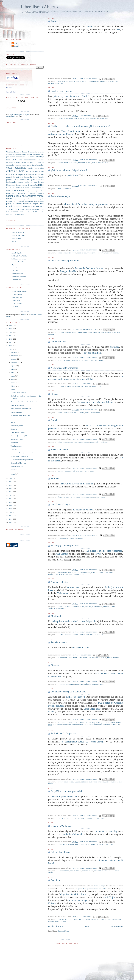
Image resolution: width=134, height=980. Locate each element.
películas (32, 199)
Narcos (89, 27)
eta (36, 174)
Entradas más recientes (56, 926)
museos (41, 193)
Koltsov (52, 903)
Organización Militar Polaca (74, 894)
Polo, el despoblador (61, 852)
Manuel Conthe (90, 119)
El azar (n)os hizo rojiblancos (65, 546)
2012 (11, 499)
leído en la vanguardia (68, 413)
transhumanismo (99, 658)
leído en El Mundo (65, 442)
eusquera (76, 387)
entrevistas (63, 782)
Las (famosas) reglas (61, 505)
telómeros (115, 347)
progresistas (40, 201)
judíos (27, 182)
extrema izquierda (24, 177)
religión (35, 204)
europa (41, 174)
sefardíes (19, 207)
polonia (108, 920)
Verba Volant (62, 609)
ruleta (24, 315)
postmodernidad (30, 201)
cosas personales (16, 168)
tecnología (100, 635)
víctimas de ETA (32, 212)
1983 (59, 82)
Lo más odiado (17, 294)
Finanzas (55, 665)
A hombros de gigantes (19, 291)
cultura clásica (65, 607)
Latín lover (97, 607)
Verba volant (63, 593)
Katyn (93, 920)
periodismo (72, 175)
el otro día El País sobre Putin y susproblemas (86, 204)
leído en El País (85, 163)
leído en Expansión (74, 119)
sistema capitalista (25, 209)
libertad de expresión (29, 185)
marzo (13, 383)
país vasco (20, 199)
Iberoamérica (33, 152)
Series (54, 21)
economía (79, 684)
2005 (11, 522)
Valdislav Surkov (112, 253)
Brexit (73, 819)
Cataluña (10, 152)
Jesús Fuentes (16, 268)
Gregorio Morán (115, 722)
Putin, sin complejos (60, 196)
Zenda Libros (16, 280)
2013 (11, 495)
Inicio (87, 926)
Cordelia (61, 119)
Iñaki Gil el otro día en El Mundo (76, 484)
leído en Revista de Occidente (101, 332)
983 (118, 30)
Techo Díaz (101, 845)
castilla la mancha (29, 157)
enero (13, 474)
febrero (14, 386)
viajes (23, 212)
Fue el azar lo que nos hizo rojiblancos (104, 551)
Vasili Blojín (109, 897)
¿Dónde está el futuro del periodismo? (69, 170)
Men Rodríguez (19, 154)
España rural (76, 871)
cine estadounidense (28, 160)
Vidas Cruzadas (17, 303)
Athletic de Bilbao (65, 573)
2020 (11, 346)
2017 (11, 482)
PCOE (51, 712)
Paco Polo (115, 871)
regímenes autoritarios (87, 253)
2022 (11, 339)
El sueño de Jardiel (18, 262)
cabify (60, 635)
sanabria (11, 206)
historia (16, 179)
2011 (11, 502)
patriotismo (100, 497)
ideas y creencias (79, 332)
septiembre (15, 362)
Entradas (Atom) (64, 931)
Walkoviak (111, 845)
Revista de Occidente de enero (89, 268)
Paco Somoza (16, 238)
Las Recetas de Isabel (19, 235)
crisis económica (36, 168)
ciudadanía (10, 163)
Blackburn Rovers (82, 573)
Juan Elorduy (62, 554)
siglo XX (15, 209)
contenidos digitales (20, 165)
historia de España (28, 179)
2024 (11, 332)
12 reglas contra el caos (68, 722)
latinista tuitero (74, 587)
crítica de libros (92, 722)
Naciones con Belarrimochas (64, 368)
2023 (11, 336)
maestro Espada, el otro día (64, 797)
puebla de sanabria (14, 204)
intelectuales (11, 182)
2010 (11, 505)
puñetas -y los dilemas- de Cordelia (72, 96)
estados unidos (29, 174)
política (14, 201)
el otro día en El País (91, 353)
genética (61, 360)
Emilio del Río (78, 607)
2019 (11, 349)
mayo (13, 376)
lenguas (41, 182)
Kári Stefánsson (73, 360)
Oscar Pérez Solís (92, 709)
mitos (42, 191)
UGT (110, 442)
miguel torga (32, 191)
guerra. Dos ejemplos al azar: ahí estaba (92, 889)
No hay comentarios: (89, 79)
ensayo (88, 607)
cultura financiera (66, 684)
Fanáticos (55, 880)
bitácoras (19, 157)
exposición (11, 177)
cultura (31, 171)
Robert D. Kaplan (31, 154)
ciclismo (61, 845)
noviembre (15, 356)
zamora (13, 214)
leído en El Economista (94, 684)
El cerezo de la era (18, 232)
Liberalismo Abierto (39, 7)
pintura (37, 199)
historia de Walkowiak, (72, 834)
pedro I (26, 199)
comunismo (62, 920)
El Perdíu (15, 46)
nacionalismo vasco (90, 387)
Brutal (54, 420)
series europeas (107, 82)
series (79, 82)
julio (13, 369)
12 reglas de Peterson (83, 510)
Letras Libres (16, 271)
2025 (11, 329)
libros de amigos (11, 188)
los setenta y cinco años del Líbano (95, 402)
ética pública (20, 214)
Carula (14, 43)
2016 (11, 485)
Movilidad (56, 616)
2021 (11, 342)
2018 (11, 478)
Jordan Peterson (76, 538)
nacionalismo (88, 497)
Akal (82, 722)
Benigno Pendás (68, 271)
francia (74, 163)
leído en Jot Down (88, 845)
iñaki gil (61, 497)
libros (106, 607)
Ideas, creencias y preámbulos (65, 261)
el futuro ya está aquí (67, 658)
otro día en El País (80, 648)
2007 (11, 516)
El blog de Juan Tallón (19, 256)
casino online (11, 117)
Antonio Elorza (64, 387)
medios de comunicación (33, 188)
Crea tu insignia (11, 92)
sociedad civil (38, 209)
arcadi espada (64, 819)
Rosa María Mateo (82, 442)
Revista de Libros (18, 274)
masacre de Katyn (78, 900)
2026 (11, 325)
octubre (14, 359)
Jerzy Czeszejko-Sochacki (79, 920)
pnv (101, 387)
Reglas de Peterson (75, 697)
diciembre (15, 352)
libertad (19, 185)
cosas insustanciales (35, 165)
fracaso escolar (65, 471)
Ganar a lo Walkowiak (61, 826)
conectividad (63, 871)
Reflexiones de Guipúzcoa (63, 733)
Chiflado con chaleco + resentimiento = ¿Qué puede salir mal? (80, 126)
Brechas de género (60, 450)
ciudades (17, 162)
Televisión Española (99, 442)
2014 (11, 492)
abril (13, 379)
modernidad (10, 193)
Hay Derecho (16, 265)
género (76, 471)
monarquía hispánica (26, 193)
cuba (27, 171)
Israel (40, 152)
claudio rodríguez (27, 162)
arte (14, 157)
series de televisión (91, 82)
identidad (40, 179)
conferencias (10, 165)
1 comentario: (86, 116)
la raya (34, 182)
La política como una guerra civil (67, 791)
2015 (11, 488)
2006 (11, 519)
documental (10, 174)
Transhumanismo (59, 642)
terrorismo (15, 212)
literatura (19, 188)
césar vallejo (39, 171)
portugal (20, 201)
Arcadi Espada (16, 253)
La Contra (68, 635)
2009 (11, 509)
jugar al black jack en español (20, 115)
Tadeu (51, 873)
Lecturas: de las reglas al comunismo (68, 692)
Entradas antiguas (117, 926)
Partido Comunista (111, 724)
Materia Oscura (17, 297)
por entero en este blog (106, 831)
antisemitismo (64, 163)
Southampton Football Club (71, 575)
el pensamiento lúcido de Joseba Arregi (83, 742)
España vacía (88, 871)
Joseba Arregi (75, 782)
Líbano (54, 394)
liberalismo (11, 185)
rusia (101, 253)
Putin (74, 253)
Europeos (55, 479)
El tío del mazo (72, 845)
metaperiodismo (64, 189)
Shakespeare (103, 119)
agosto (13, 366)
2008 (11, 512)
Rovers (98, 554)
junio (13, 373)
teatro (8, 212)
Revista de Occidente (19, 277)
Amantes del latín (59, 582)
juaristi (21, 182)
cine (14, 159)
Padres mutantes (59, 342)
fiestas (35, 177)
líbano (82, 413)
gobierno (9, 180)
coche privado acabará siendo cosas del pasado (73, 621)
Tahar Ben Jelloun (71, 131)
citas (41, 159)
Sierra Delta (16, 300)
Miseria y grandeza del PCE (75, 724)
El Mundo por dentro (19, 259)
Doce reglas (63, 538)
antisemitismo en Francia (61, 134)
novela (9, 199)
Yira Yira (15, 306)
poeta (42, 199)
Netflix (72, 82)
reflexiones (27, 204)
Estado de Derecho (21, 152)
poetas (8, 201)
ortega (14, 199)
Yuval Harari (113, 658)
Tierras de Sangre (99, 886)
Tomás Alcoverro (93, 413)
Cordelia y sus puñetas (62, 91)
